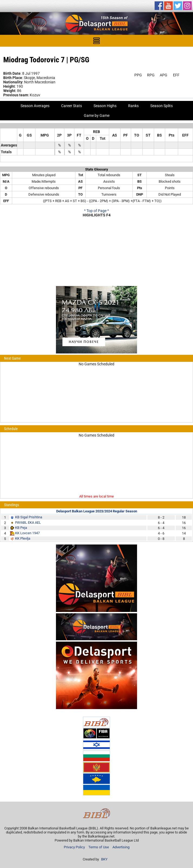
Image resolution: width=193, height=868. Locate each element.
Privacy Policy (74, 847)
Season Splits (162, 106)
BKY (104, 859)
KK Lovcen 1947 (27, 533)
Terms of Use (99, 847)
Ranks (133, 106)
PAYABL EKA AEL (28, 522)
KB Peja (21, 528)
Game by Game (97, 115)
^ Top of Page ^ (96, 211)
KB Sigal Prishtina (29, 517)
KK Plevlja (23, 538)
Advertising (121, 847)
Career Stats (71, 106)
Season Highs (105, 106)
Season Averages (35, 106)
